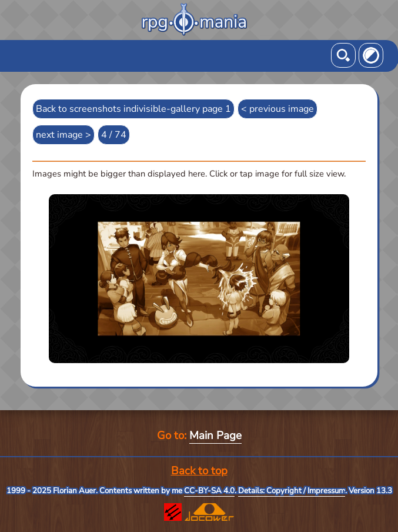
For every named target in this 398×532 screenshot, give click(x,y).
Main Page (215, 435)
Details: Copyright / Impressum (292, 491)
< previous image (277, 109)
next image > (63, 135)
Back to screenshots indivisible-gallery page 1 (133, 109)
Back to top (199, 471)
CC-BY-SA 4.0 (209, 491)
